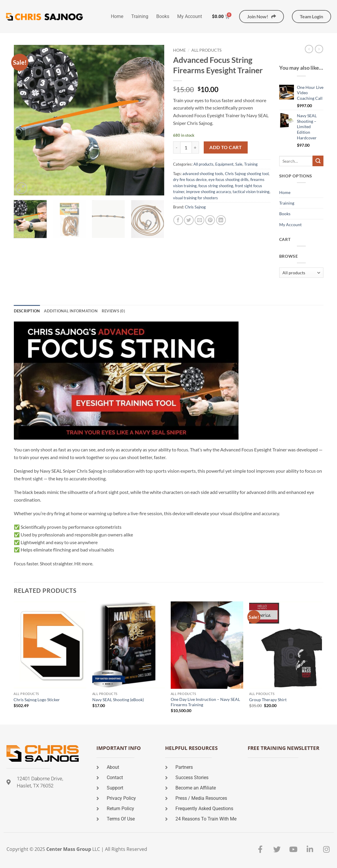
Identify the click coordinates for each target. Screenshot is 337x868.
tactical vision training (251, 192)
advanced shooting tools (203, 174)
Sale (239, 164)
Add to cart (226, 147)
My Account (190, 16)
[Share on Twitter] (189, 220)
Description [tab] (27, 311)
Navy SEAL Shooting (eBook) (118, 700)
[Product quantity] (186, 147)
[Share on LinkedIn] (221, 220)
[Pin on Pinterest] (210, 220)
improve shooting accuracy (208, 192)
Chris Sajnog (195, 207)
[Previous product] (319, 49)
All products (206, 50)
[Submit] (318, 161)
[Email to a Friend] (199, 220)
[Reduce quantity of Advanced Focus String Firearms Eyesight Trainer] (177, 147)
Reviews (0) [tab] (113, 311)
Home (117, 16)
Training (140, 16)
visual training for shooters (195, 198)
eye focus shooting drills (228, 180)
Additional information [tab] (71, 311)
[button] (21, 188)
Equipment (224, 164)
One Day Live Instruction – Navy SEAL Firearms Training (205, 702)
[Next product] (309, 49)
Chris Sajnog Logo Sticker (37, 700)
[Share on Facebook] (178, 220)
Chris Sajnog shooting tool (247, 174)
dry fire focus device (190, 180)
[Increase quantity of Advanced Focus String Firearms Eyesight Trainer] (195, 147)
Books (163, 16)
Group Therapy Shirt (268, 700)
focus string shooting (216, 186)
